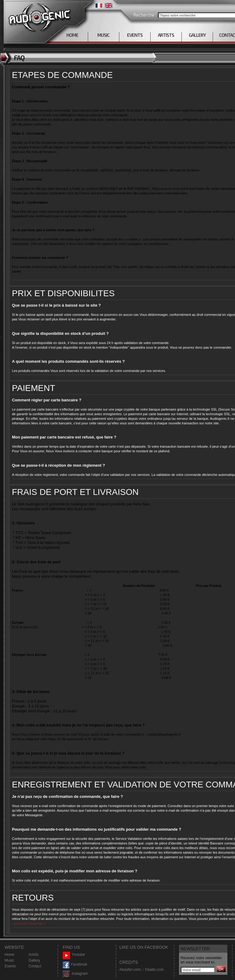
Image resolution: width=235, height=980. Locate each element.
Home (9, 955)
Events (10, 966)
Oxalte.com (154, 970)
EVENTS (135, 35)
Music (9, 960)
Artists (34, 955)
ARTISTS (166, 35)
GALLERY (197, 35)
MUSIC (103, 35)
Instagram (75, 974)
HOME (72, 35)
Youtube (74, 955)
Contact (35, 966)
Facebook (75, 965)
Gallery (34, 960)
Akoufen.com (130, 970)
